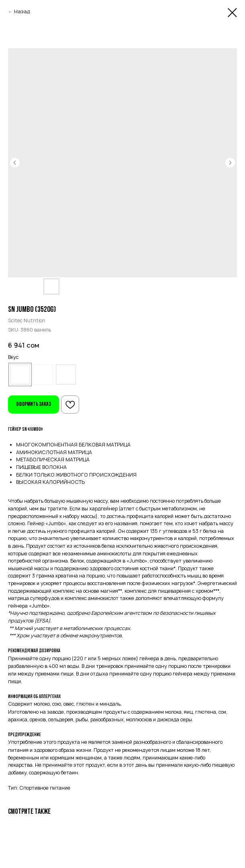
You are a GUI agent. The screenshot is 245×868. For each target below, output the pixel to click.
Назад (22, 11)
